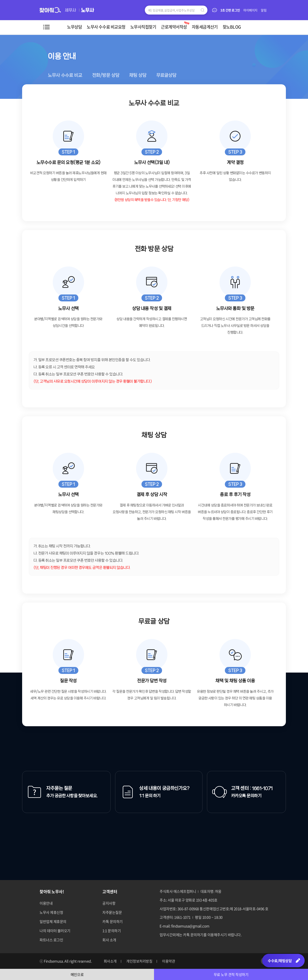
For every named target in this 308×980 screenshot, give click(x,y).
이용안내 (46, 903)
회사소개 (110, 961)
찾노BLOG (232, 27)
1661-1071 (262, 788)
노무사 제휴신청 (51, 912)
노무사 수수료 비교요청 (106, 27)
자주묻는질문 (112, 912)
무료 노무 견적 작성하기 (231, 974)
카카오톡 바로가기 (253, 961)
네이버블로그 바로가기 (243, 961)
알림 (264, 10)
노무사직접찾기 (143, 27)
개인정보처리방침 (139, 961)
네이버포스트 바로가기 (231, 961)
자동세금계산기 (205, 27)
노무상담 (74, 27)
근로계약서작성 (175, 25)
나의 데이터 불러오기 (55, 931)
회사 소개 (109, 940)
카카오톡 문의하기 (246, 796)
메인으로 (77, 974)
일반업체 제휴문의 (53, 921)
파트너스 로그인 (51, 940)
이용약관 (169, 961)
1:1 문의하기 (112, 931)
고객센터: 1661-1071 (175, 917)
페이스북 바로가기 (220, 961)
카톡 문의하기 (113, 921)
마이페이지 (250, 10)
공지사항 (109, 903)
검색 (203, 10)
